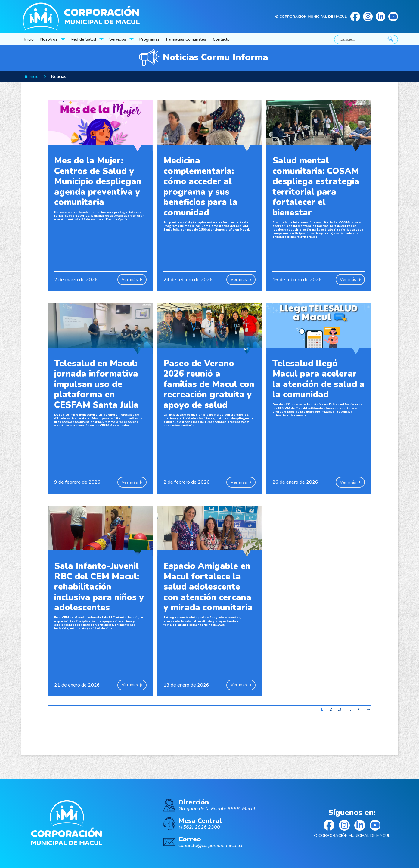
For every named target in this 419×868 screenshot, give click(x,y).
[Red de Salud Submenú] (102, 39)
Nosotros (49, 39)
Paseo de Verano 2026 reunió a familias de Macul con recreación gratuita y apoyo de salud (209, 384)
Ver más (132, 280)
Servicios (118, 39)
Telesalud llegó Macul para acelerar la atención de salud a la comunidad (318, 379)
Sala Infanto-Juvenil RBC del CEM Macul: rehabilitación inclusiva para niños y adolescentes (99, 587)
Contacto (221, 39)
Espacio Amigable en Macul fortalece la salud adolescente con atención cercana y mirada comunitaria (208, 587)
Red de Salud (83, 39)
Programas (149, 39)
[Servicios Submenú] (132, 39)
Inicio (29, 39)
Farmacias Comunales (186, 39)
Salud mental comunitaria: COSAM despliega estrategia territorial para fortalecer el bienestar (316, 187)
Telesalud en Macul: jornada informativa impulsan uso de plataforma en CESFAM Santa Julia (96, 384)
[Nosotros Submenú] (64, 39)
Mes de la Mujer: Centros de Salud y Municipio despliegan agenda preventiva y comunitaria (98, 181)
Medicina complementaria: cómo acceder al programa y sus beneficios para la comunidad (200, 187)
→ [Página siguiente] (368, 709)
